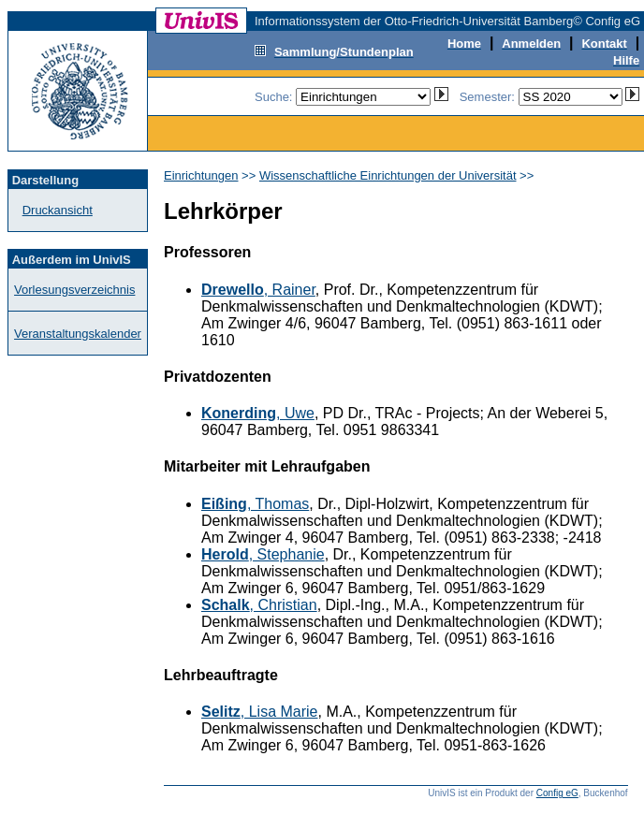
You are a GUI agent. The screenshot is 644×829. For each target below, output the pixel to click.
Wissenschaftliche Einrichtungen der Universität (388, 175)
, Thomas (255, 504)
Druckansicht (58, 210)
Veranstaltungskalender (78, 334)
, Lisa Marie (260, 712)
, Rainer (258, 290)
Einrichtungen (201, 175)
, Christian (259, 605)
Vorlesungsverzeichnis (74, 290)
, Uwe (258, 413)
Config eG (557, 793)
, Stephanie (263, 554)
